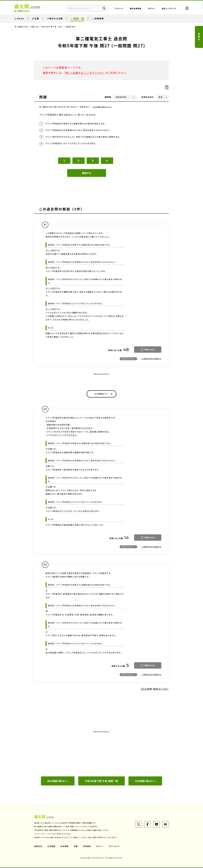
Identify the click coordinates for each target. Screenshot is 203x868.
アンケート (119, 8)
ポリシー (100, 846)
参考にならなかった (128, 359)
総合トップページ (169, 8)
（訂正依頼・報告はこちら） (102, 107)
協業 (76, 846)
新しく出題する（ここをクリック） (84, 73)
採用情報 (65, 846)
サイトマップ (114, 846)
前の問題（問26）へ (58, 781)
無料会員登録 (136, 8)
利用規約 (87, 846)
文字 (148, 97)
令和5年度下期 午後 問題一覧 (101, 781)
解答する (87, 173)
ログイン (152, 8)
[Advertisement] (102, 753)
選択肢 (108, 97)
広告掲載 (51, 846)
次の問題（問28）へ (145, 781)
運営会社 (38, 846)
